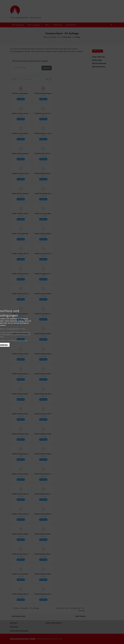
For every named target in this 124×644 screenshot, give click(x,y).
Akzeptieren (62, 339)
